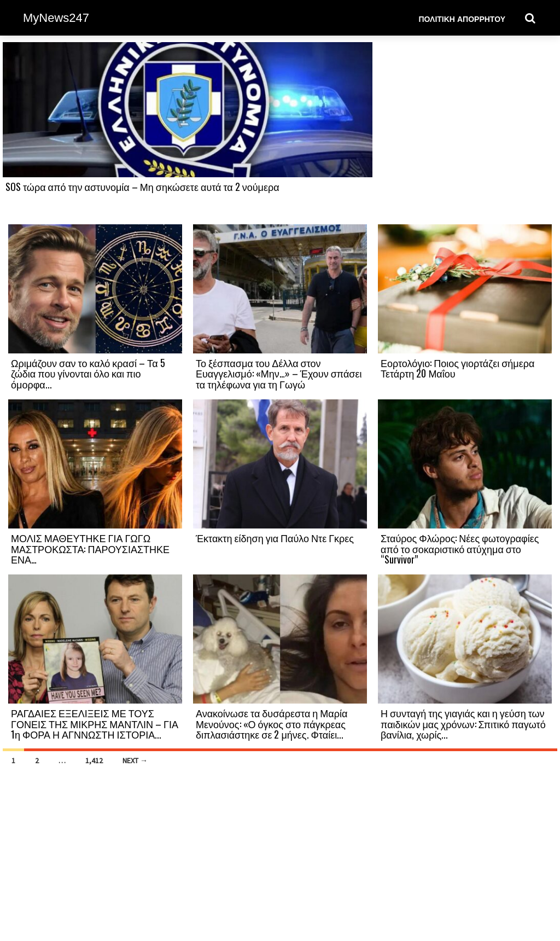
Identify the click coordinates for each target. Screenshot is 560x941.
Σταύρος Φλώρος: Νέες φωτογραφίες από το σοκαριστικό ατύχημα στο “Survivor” (460, 549)
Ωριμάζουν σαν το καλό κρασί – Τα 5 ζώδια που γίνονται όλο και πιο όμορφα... (88, 374)
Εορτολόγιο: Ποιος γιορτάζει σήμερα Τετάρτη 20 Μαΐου (457, 368)
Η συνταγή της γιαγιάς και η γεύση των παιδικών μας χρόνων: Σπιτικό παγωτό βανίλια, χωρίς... (463, 724)
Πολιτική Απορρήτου (462, 18)
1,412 (94, 760)
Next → (135, 760)
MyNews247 (56, 18)
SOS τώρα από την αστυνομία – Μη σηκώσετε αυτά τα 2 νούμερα (142, 187)
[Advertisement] (465, 132)
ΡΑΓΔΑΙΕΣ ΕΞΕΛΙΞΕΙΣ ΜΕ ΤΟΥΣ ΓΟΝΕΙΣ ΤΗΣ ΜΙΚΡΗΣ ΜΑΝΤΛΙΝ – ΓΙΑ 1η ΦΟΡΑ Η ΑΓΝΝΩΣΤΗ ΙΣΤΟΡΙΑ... (95, 724)
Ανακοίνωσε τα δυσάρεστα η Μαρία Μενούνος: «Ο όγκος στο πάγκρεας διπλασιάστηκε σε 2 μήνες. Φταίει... (272, 724)
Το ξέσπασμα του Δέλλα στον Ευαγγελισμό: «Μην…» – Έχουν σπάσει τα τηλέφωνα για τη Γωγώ (279, 374)
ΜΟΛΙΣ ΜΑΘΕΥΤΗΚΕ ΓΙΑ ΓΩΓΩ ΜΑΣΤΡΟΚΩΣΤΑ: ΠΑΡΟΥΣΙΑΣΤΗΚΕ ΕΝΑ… (90, 549)
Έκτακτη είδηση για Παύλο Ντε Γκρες (275, 538)
